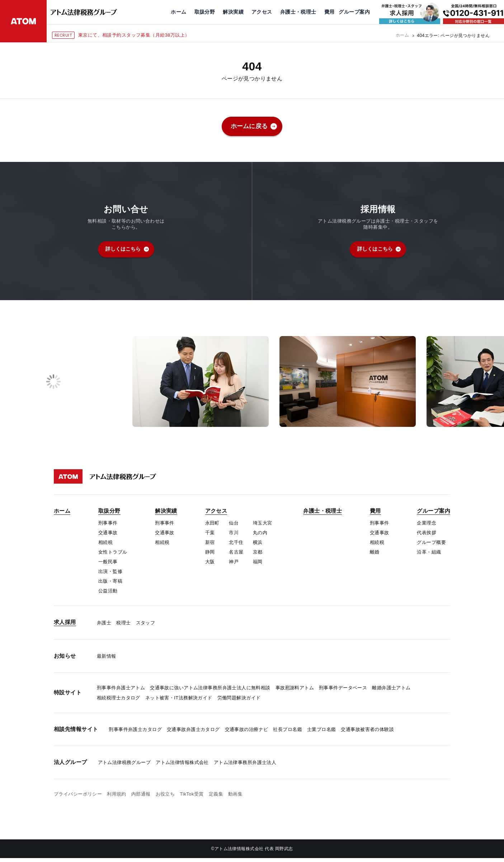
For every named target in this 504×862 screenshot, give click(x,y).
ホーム (402, 36)
